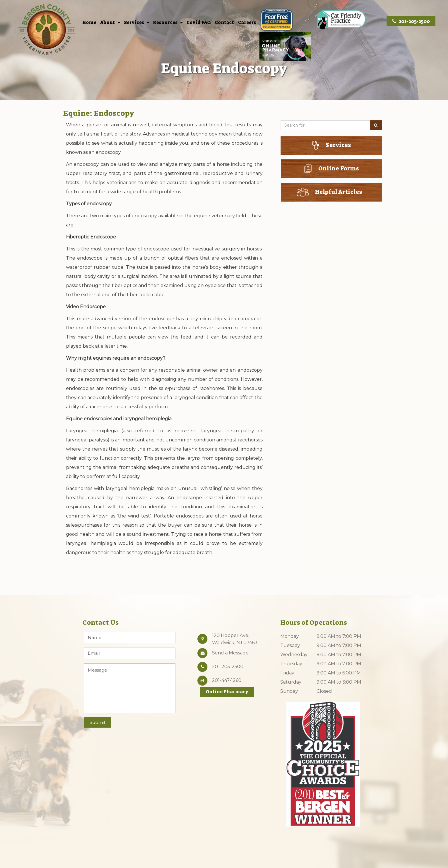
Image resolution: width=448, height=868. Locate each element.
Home (89, 23)
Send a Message (230, 653)
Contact (224, 23)
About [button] (110, 23)
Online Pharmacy (227, 692)
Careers (247, 23)
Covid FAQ (199, 23)
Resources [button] (168, 23)
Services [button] (137, 23)
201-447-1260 (227, 680)
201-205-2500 (411, 21)
